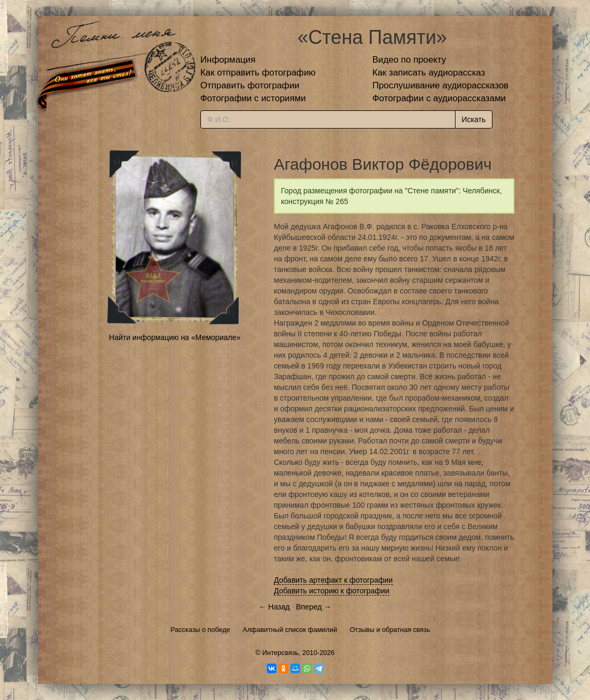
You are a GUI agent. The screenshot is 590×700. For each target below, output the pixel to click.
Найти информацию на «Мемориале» (174, 337)
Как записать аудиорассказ (429, 73)
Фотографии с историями (253, 98)
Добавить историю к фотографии (332, 591)
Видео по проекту (409, 60)
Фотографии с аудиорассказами (439, 98)
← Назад (274, 607)
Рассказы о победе (200, 630)
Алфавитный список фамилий (290, 630)
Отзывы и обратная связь (390, 630)
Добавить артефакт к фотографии (333, 580)
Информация (228, 60)
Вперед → (313, 607)
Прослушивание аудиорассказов (440, 85)
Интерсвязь (280, 653)
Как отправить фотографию (258, 73)
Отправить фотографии (250, 85)
